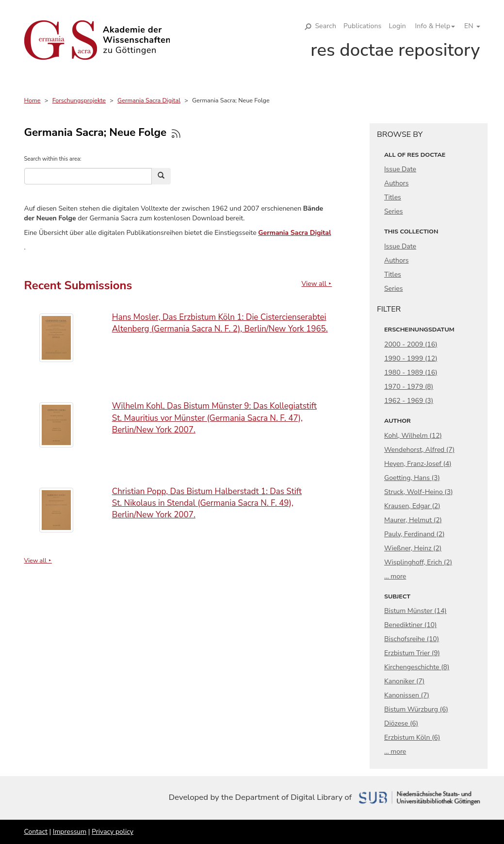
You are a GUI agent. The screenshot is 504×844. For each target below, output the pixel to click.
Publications (362, 26)
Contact (36, 832)
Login (397, 26)
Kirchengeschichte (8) (417, 667)
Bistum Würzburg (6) (416, 709)
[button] (432, 26)
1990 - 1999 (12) (411, 358)
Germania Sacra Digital (149, 100)
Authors (396, 183)
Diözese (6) (401, 723)
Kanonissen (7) (407, 695)
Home (33, 100)
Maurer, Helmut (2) (413, 520)
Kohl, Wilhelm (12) (413, 436)
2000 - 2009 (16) (411, 344)
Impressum (70, 832)
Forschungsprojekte (79, 100)
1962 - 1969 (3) (409, 401)
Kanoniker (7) (404, 681)
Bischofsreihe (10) (412, 639)
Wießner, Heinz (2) (413, 548)
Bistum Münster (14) (415, 611)
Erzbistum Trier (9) (412, 653)
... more (395, 576)
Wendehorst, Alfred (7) (419, 450)
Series (394, 211)
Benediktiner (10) (410, 625)
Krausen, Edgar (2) (412, 506)
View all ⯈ (317, 284)
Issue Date (400, 169)
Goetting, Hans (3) (412, 478)
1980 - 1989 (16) (411, 372)
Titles (393, 197)
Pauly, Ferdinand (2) (415, 534)
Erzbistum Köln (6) (412, 737)
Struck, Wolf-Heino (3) (419, 492)
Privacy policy (113, 832)
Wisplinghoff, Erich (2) (418, 562)
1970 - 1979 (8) (409, 387)
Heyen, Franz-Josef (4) (418, 464)
